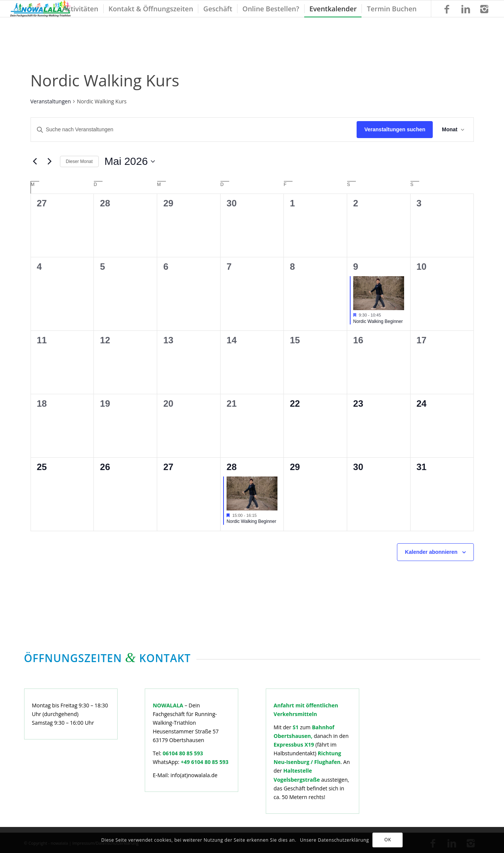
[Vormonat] (35, 161)
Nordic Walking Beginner (378, 321)
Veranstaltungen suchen (395, 129)
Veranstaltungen (51, 101)
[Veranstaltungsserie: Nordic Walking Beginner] (385, 315)
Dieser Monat (79, 161)
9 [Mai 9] (356, 267)
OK (388, 840)
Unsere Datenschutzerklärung (335, 840)
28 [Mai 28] (232, 467)
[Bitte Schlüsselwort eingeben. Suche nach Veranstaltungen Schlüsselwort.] (194, 130)
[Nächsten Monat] (50, 161)
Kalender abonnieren (431, 552)
